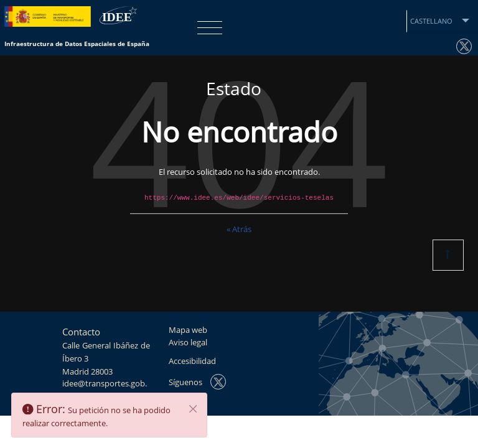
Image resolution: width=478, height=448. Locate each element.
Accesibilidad (192, 361)
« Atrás (239, 229)
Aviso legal (188, 343)
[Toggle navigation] (207, 28)
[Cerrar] (194, 409)
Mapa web (188, 330)
